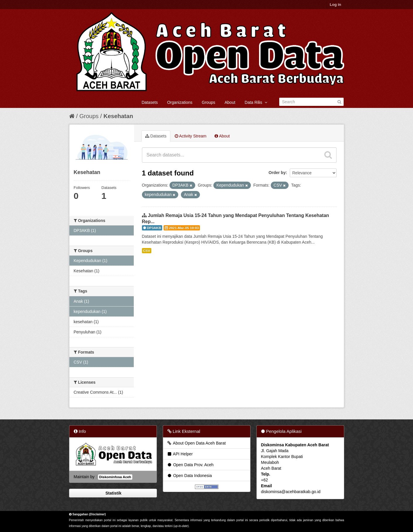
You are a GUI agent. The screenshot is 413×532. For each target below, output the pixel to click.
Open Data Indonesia (189, 476)
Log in (336, 5)
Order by (277, 173)
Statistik (113, 493)
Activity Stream (191, 136)
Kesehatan (118, 116)
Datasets (150, 102)
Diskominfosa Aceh (115, 477)
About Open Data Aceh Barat (196, 443)
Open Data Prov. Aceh (190, 465)
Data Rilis (256, 102)
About (230, 102)
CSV (147, 251)
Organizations (180, 102)
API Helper (180, 454)
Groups (208, 102)
